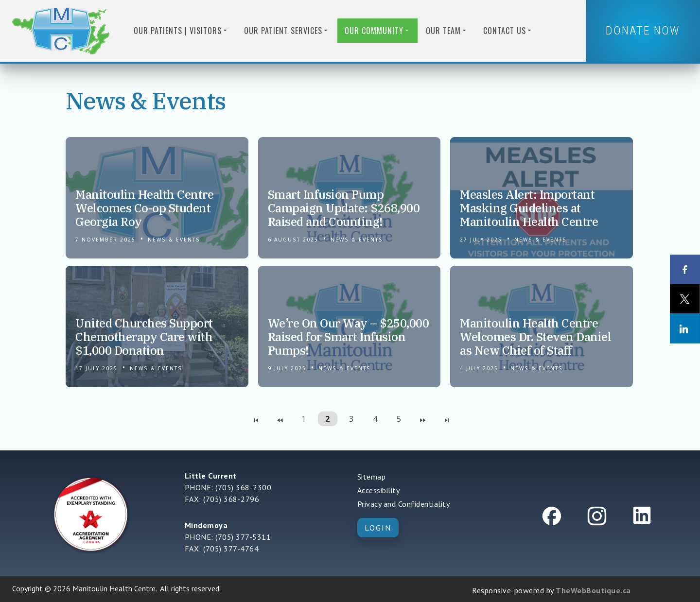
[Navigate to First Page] (256, 419)
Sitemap (372, 477)
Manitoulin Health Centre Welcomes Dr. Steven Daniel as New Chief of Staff (535, 337)
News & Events (174, 240)
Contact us (508, 31)
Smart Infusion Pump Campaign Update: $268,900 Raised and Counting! (344, 208)
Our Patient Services (287, 31)
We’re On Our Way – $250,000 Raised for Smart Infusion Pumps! (349, 337)
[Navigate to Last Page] (447, 419)
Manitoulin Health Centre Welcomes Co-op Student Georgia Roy (144, 208)
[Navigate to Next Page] (423, 419)
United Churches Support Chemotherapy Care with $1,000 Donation (144, 337)
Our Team (447, 31)
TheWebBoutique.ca (593, 590)
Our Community (377, 31)
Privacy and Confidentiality (404, 504)
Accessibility (379, 490)
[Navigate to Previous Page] (280, 419)
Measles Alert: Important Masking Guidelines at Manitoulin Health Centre (529, 208)
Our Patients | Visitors (181, 31)
